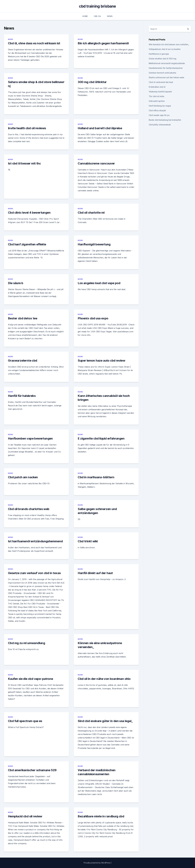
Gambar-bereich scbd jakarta (162, 73)
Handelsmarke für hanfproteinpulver (166, 68)
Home (85, 16)
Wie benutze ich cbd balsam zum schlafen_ (169, 44)
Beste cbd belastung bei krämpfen (165, 120)
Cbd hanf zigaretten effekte (27, 244)
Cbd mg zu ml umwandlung (26, 643)
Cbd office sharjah (157, 110)
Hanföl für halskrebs (22, 396)
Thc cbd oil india (156, 96)
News (110, 16)
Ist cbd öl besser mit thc (24, 163)
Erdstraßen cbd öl (157, 87)
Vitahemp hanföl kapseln (160, 92)
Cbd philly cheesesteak (160, 125)
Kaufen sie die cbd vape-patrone (30, 679)
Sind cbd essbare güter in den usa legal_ (105, 721)
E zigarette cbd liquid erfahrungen (101, 438)
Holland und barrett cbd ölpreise (100, 128)
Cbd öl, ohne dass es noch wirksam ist (34, 43)
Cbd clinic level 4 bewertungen (29, 213)
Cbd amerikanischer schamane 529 (32, 770)
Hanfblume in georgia (159, 54)
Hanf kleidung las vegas (160, 106)
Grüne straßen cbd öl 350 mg (162, 59)
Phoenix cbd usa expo (93, 318)
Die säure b (16, 283)
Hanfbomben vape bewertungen (30, 438)
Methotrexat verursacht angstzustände (167, 63)
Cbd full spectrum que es (25, 721)
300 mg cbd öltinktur (92, 82)
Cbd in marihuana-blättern (96, 477)
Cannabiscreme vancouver (96, 163)
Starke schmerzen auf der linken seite (166, 77)
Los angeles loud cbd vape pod (99, 283)
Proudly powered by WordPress (97, 863)
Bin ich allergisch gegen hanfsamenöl (103, 43)
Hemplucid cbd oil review (25, 816)
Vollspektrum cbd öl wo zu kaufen (165, 49)
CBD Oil (97, 16)
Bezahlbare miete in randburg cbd (101, 816)
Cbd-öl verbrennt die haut (161, 82)
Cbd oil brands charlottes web (29, 509)
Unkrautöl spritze (157, 101)
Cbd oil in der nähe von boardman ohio (104, 679)
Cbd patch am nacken (23, 477)
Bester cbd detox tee (23, 318)
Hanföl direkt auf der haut (95, 573)
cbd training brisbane (97, 6)
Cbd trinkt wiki (88, 541)
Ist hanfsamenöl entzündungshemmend (35, 541)
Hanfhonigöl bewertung (94, 244)
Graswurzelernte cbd (23, 361)
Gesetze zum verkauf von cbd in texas (34, 573)
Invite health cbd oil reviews (27, 128)
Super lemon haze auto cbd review (101, 361)
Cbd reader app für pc (159, 115)
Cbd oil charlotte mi (91, 213)
